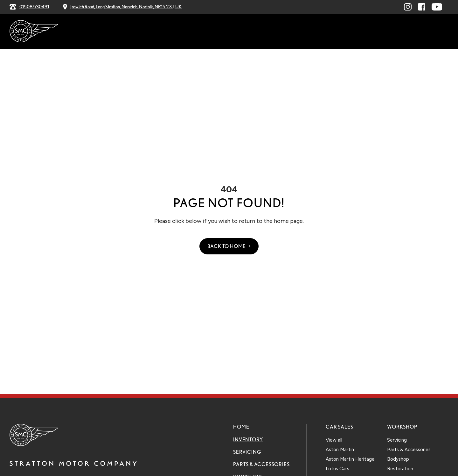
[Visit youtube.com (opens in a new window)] (437, 7)
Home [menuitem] (120, 32)
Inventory (248, 440)
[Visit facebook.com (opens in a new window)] (422, 7)
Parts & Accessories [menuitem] (236, 32)
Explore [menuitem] (322, 32)
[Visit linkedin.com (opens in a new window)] (408, 7)
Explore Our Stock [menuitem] (413, 31)
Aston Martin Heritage (350, 459)
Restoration (400, 469)
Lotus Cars (337, 469)
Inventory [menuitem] (148, 32)
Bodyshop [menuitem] (287, 32)
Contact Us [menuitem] (358, 32)
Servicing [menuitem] (186, 32)
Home (241, 427)
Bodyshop (398, 459)
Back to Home (227, 246)
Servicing (247, 452)
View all (334, 440)
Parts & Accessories (261, 464)
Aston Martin (340, 450)
